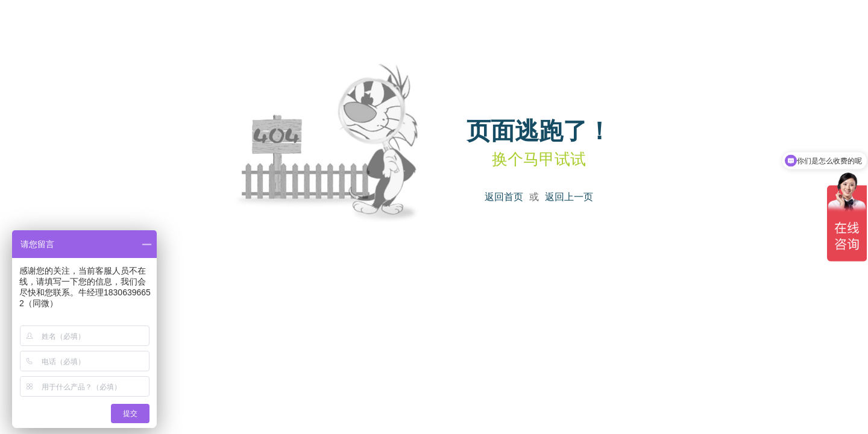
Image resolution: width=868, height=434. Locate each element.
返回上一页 (569, 197)
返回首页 (504, 197)
